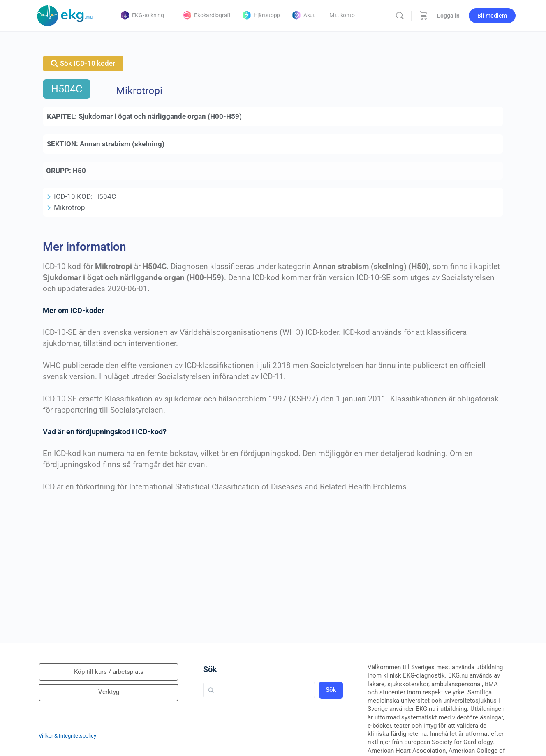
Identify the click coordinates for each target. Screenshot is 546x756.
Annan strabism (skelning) (122, 144)
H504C (67, 89)
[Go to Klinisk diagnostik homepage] (65, 15)
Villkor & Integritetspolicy (67, 736)
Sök (210, 669)
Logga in (448, 16)
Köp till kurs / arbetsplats (109, 672)
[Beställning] (423, 16)
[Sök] (400, 16)
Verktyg (109, 692)
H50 (79, 171)
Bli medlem (492, 16)
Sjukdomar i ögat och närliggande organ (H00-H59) (160, 116)
